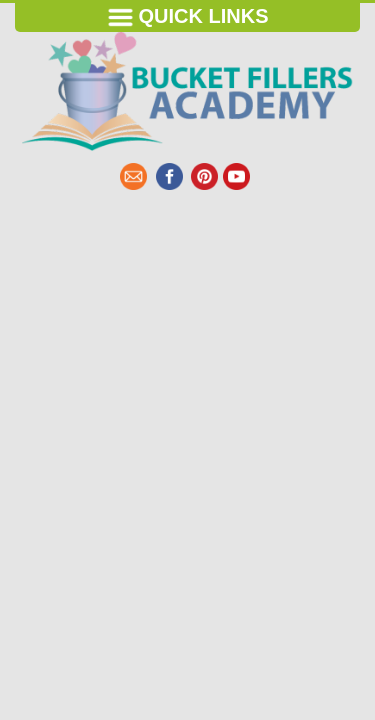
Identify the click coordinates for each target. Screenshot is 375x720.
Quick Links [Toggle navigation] (188, 17)
